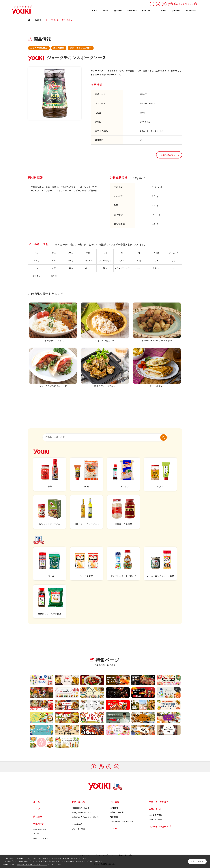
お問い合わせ (191, 11)
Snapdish (77, 824)
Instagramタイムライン (82, 812)
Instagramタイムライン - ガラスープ (85, 818)
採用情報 (114, 817)
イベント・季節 (40, 830)
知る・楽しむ (148, 11)
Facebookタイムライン (82, 808)
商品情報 (118, 11)
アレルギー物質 (78, 829)
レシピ (106, 11)
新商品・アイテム (41, 839)
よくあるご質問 (155, 815)
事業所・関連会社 (118, 812)
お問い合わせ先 (155, 820)
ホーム (94, 11)
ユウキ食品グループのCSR (122, 821)
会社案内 (114, 808)
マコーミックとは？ (159, 802)
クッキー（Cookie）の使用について (32, 865)
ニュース (163, 11)
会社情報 (176, 11)
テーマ (36, 834)
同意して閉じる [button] (197, 862)
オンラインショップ (160, 827)
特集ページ (132, 11)
